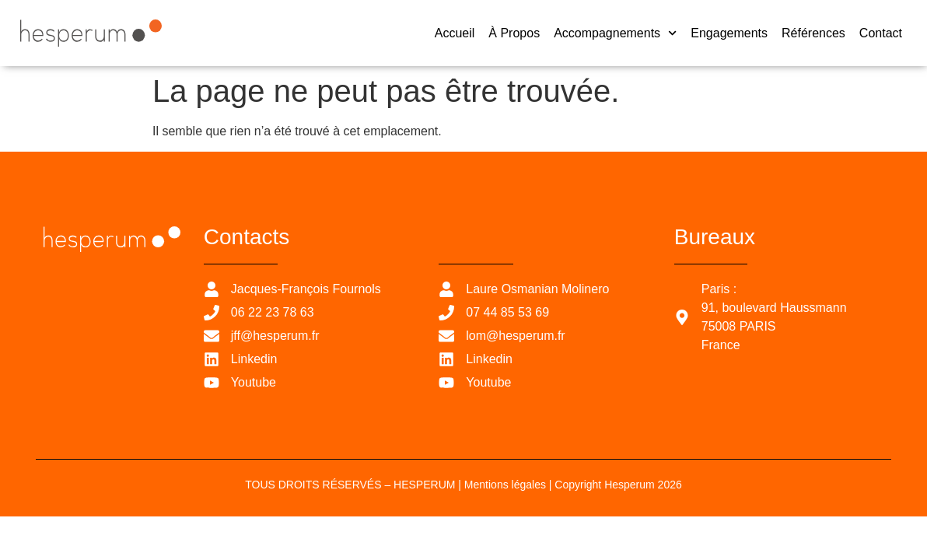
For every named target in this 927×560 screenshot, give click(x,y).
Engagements (729, 33)
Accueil (455, 33)
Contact (881, 33)
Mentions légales (505, 485)
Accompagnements (615, 33)
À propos (514, 33)
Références (813, 33)
